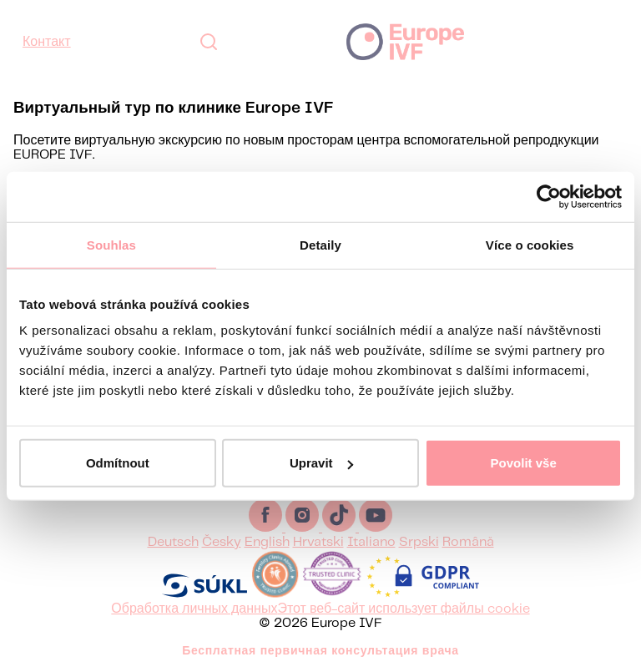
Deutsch (173, 542)
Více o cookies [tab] (530, 244)
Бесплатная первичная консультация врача (320, 651)
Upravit (321, 463)
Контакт (47, 42)
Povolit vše (524, 463)
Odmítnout (118, 463)
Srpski (419, 542)
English (267, 542)
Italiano (371, 542)
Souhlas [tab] (111, 244)
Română (468, 542)
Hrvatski (318, 542)
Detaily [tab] (320, 244)
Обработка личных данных (194, 609)
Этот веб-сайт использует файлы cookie (403, 609)
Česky (222, 542)
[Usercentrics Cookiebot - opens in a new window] (549, 196)
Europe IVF (405, 42)
